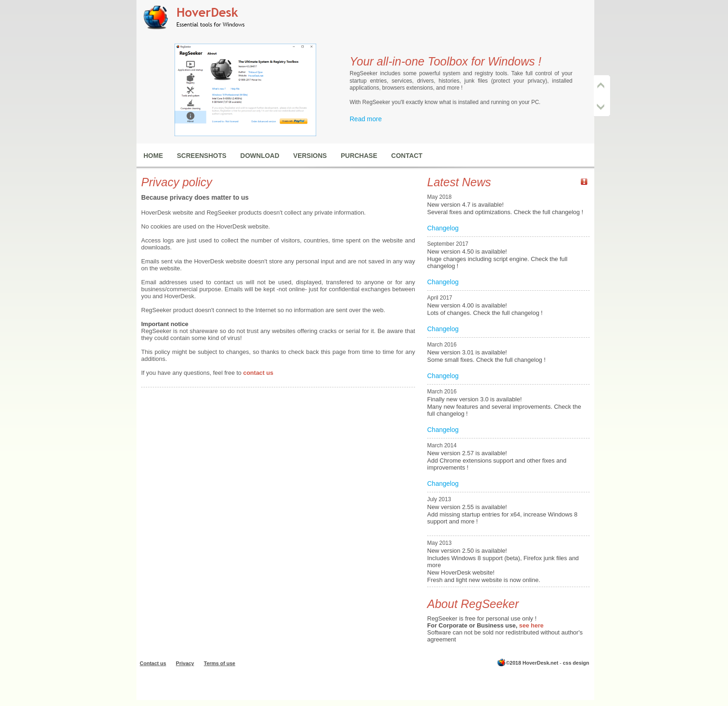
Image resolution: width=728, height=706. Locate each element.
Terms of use (220, 663)
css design (576, 663)
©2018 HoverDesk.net (532, 663)
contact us (258, 373)
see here (531, 625)
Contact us (153, 663)
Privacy (185, 663)
